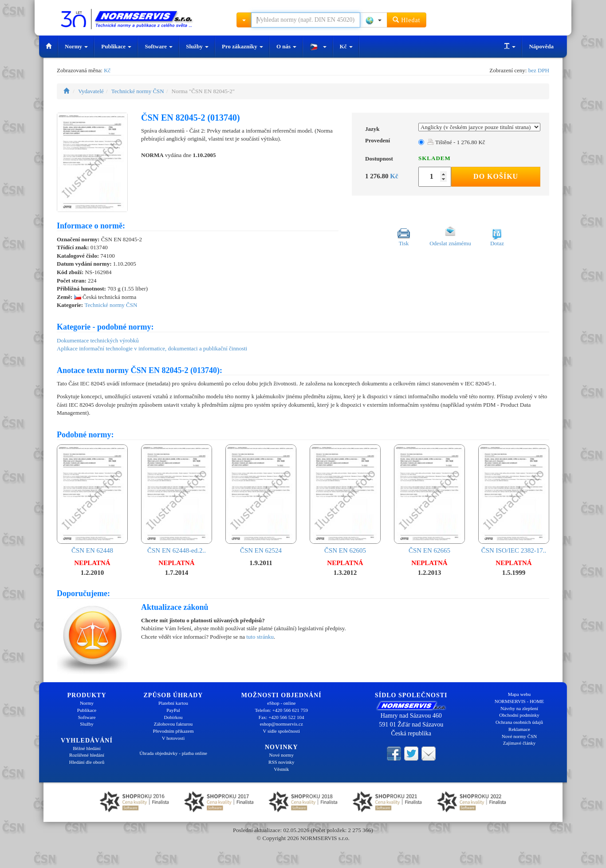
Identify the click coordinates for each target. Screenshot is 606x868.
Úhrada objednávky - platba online (173, 753)
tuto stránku (260, 637)
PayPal (173, 710)
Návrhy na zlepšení (519, 708)
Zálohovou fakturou (173, 724)
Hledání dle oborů (87, 762)
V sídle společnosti (281, 731)
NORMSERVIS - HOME (519, 701)
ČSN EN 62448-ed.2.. (177, 499)
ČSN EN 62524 (261, 499)
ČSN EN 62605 (345, 499)
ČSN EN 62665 (429, 499)
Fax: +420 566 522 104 (281, 717)
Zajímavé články (519, 743)
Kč (346, 46)
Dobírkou (173, 717)
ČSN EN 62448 (92, 499)
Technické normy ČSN (138, 91)
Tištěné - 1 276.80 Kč (456, 142)
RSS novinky (281, 762)
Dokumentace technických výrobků (98, 340)
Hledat (407, 20)
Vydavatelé (91, 91)
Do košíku (496, 176)
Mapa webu (519, 694)
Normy (76, 46)
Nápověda (541, 46)
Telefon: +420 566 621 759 (281, 710)
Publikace (116, 46)
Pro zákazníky (242, 46)
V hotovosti (173, 738)
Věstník (281, 769)
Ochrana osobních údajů (519, 722)
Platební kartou (173, 703)
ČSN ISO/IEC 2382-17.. (514, 499)
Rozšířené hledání (87, 755)
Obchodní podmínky (519, 715)
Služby (197, 46)
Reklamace (519, 729)
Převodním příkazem (173, 731)
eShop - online (281, 703)
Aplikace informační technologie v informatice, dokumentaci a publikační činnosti (152, 348)
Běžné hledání (87, 748)
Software (159, 46)
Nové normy (281, 755)
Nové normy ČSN (519, 736)
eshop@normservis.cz (281, 724)
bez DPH (539, 70)
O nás (286, 46)
